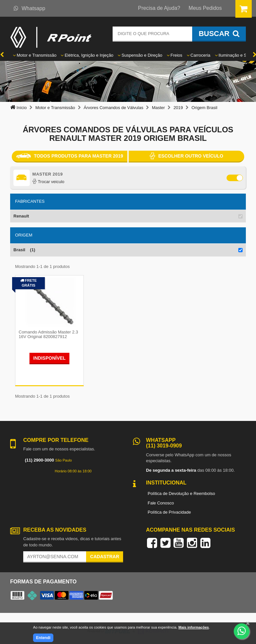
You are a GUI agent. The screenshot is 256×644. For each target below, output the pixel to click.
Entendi (43, 638)
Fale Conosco (161, 503)
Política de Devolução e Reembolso (181, 493)
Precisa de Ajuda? (159, 8)
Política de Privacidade (169, 512)
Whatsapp (29, 8)
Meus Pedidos (205, 8)
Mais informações (194, 627)
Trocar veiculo (48, 182)
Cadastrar (105, 557)
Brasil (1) (24, 250)
